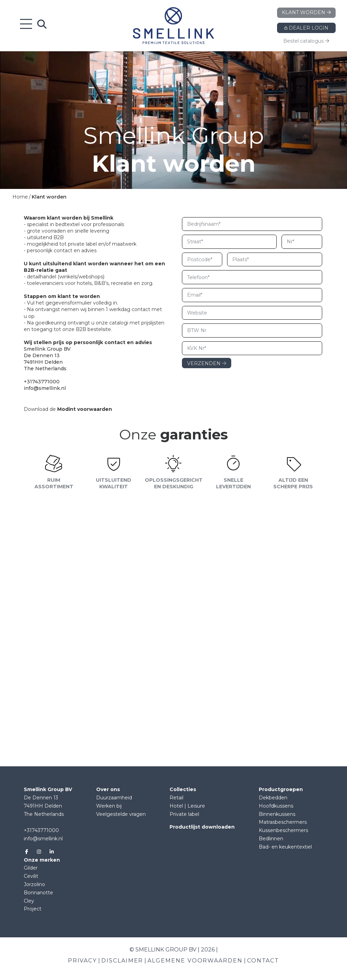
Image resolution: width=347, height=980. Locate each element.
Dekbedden (273, 798)
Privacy (82, 961)
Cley (29, 901)
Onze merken (42, 860)
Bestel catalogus (306, 41)
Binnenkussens (277, 814)
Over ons (108, 789)
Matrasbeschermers (283, 822)
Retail (176, 798)
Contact (263, 961)
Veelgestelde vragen (121, 814)
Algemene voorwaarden (195, 961)
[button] (173, 512)
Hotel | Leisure (187, 806)
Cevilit (31, 876)
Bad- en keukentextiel (285, 847)
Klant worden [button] (306, 12)
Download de (68, 409)
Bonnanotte (38, 893)
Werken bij (109, 806)
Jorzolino (34, 884)
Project (33, 909)
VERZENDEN (207, 363)
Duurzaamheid (114, 798)
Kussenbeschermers (283, 830)
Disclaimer (122, 961)
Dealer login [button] (306, 28)
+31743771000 (41, 830)
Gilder (31, 868)
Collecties (183, 789)
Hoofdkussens (276, 806)
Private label (184, 814)
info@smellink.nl (43, 839)
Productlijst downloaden (202, 827)
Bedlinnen (271, 839)
